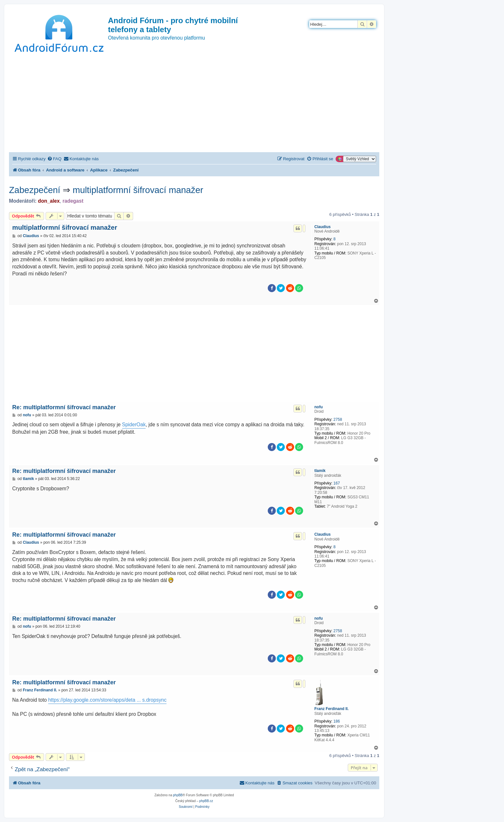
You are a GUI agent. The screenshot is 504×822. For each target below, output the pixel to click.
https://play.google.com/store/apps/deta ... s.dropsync (107, 700)
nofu (319, 407)
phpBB (178, 795)
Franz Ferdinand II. (332, 709)
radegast (73, 201)
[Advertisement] (194, 104)
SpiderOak (134, 425)
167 (337, 483)
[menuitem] (54, 159)
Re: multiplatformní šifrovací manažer (64, 407)
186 (337, 721)
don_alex (49, 201)
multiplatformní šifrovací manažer (138, 190)
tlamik (320, 471)
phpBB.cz (206, 801)
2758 (338, 420)
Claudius (323, 227)
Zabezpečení (35, 190)
